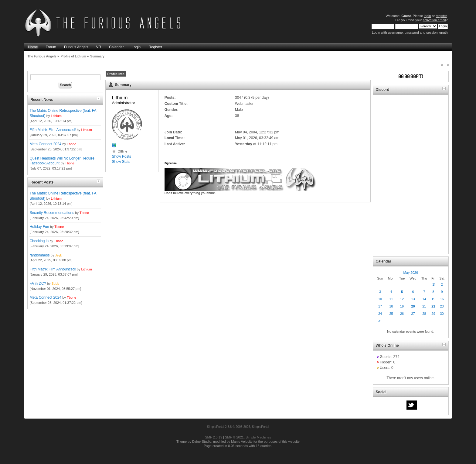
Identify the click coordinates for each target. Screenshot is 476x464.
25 (391, 314)
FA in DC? (38, 284)
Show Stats (121, 162)
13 (413, 299)
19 (402, 306)
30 (442, 314)
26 (402, 314)
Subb (55, 284)
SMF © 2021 (234, 437)
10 (380, 299)
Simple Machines (258, 437)
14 (424, 299)
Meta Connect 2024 (45, 144)
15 (433, 299)
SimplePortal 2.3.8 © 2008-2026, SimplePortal (238, 427)
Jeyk (58, 255)
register (441, 16)
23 (442, 306)
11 (391, 299)
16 (442, 299)
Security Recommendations (52, 213)
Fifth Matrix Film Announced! (53, 130)
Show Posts (121, 156)
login (427, 16)
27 (413, 314)
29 (433, 314)
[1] (433, 284)
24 (380, 314)
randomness (39, 255)
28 (424, 314)
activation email (434, 20)
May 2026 (410, 273)
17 (380, 306)
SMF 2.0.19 (214, 437)
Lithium (56, 116)
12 (402, 299)
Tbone (71, 144)
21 (424, 306)
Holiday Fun (39, 227)
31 (380, 321)
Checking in (39, 241)
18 (391, 306)
